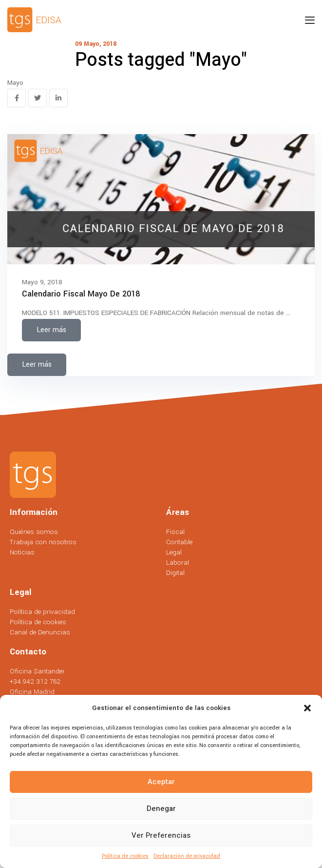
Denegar (161, 809)
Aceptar (161, 782)
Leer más (51, 330)
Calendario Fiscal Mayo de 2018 (81, 294)
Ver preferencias (161, 835)
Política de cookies (125, 856)
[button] (307, 708)
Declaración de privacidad (187, 856)
